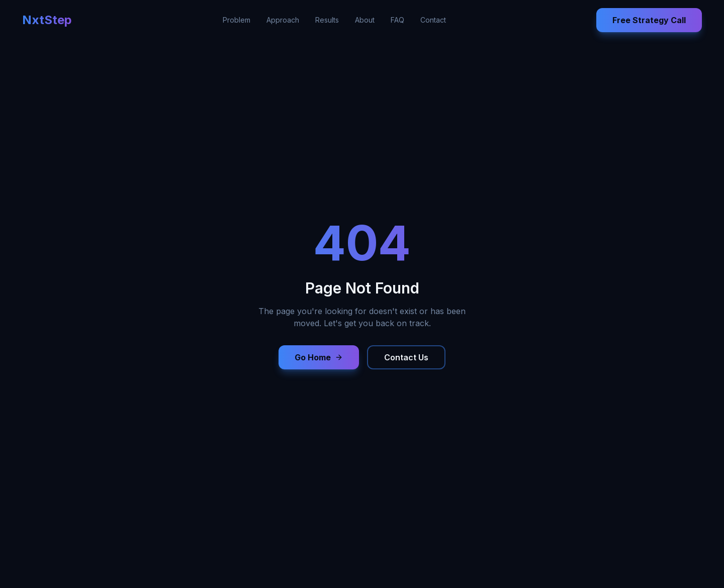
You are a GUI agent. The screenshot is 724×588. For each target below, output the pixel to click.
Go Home (319, 357)
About (365, 20)
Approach (283, 20)
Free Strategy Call (649, 20)
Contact (433, 20)
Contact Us (406, 357)
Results (327, 20)
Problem (237, 20)
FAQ (397, 20)
